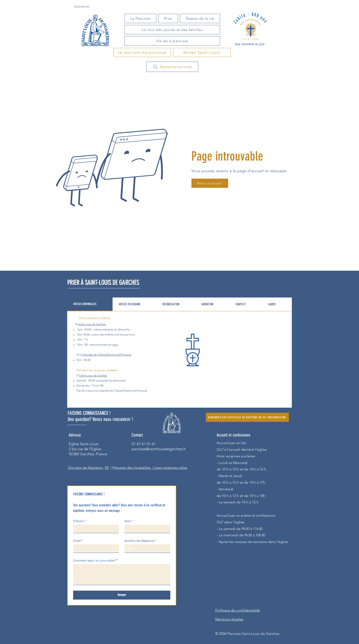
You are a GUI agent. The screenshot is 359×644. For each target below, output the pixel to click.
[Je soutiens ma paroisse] (142, 52)
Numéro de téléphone (141, 541)
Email (78, 541)
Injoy (115, 345)
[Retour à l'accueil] (210, 183)
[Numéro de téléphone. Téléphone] (152, 548)
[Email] (95, 548)
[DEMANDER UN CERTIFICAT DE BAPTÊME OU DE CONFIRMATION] (247, 417)
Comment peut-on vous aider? (96, 560)
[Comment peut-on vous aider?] (122, 574)
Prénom (80, 521)
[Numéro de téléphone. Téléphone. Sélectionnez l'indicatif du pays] (132, 548)
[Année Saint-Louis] (202, 52)
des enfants (107, 334)
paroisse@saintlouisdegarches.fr (159, 449)
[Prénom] (95, 529)
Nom (129, 521)
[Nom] (146, 529)
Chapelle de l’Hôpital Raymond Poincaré (106, 355)
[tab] (90, 304)
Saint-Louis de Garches (92, 324)
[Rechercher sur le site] (172, 67)
